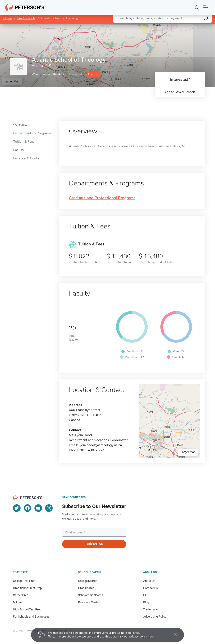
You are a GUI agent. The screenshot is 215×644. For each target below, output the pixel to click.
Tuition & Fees (24, 142)
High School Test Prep (27, 609)
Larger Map (12, 81)
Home (8, 18)
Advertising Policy (155, 617)
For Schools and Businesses (31, 617)
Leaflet (164, 26)
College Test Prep (24, 581)
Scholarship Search (91, 595)
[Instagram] (49, 508)
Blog (146, 602)
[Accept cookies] (173, 635)
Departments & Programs (32, 133)
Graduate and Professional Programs (102, 198)
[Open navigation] (206, 7)
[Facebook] (28, 508)
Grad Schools (26, 18)
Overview (20, 125)
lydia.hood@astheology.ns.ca (100, 445)
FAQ (146, 595)
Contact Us (150, 588)
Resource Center (89, 602)
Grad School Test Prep (27, 588)
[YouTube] (38, 508)
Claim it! (93, 74)
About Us (149, 581)
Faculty (19, 150)
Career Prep (21, 595)
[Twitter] (17, 508)
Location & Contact (27, 158)
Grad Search (86, 588)
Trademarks (151, 609)
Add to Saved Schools (180, 92)
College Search (88, 581)
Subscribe (94, 544)
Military (18, 602)
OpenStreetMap (187, 26)
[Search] (197, 7)
